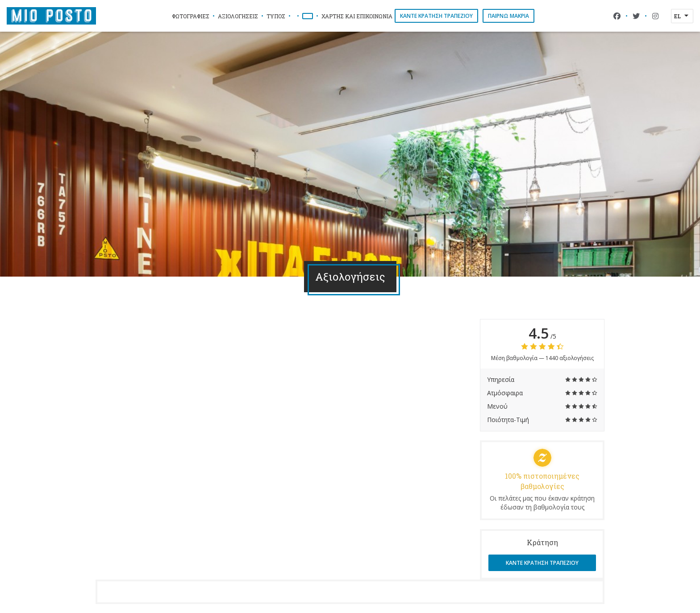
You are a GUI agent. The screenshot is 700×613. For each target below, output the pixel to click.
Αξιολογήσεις (238, 16)
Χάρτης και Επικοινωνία (357, 16)
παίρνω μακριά (508, 16)
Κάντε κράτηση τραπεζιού (436, 16)
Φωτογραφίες (191, 16)
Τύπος (276, 16)
